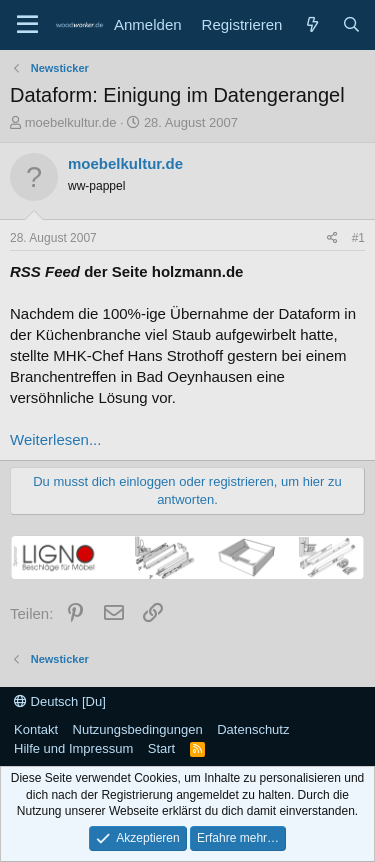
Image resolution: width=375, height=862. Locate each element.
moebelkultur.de (71, 122)
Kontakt (36, 729)
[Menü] (27, 25)
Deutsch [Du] (60, 701)
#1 (358, 238)
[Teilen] (332, 238)
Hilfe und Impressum (73, 748)
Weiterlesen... (55, 439)
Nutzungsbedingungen (138, 729)
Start (161, 748)
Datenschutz (253, 729)
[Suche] (351, 24)
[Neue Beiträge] (311, 24)
